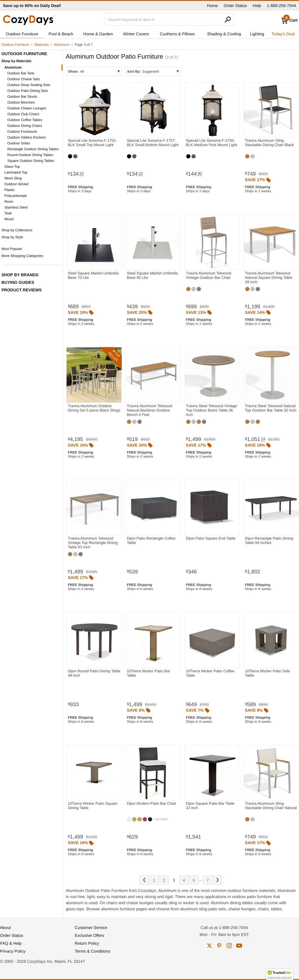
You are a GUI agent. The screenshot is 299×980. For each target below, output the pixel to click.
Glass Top (12, 167)
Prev (144, 880)
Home (212, 6)
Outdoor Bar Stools (22, 97)
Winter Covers (136, 34)
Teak (8, 213)
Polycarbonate (16, 196)
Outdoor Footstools (22, 132)
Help (257, 6)
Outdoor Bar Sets (21, 73)
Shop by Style (12, 237)
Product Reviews (22, 290)
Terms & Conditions (92, 951)
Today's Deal (283, 34)
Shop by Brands (20, 275)
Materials (42, 45)
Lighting (257, 34)
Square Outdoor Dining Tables (31, 161)
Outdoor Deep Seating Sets (29, 85)
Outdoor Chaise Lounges (27, 108)
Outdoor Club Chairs (23, 114)
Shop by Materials (16, 61)
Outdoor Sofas (19, 143)
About (5, 928)
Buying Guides (18, 282)
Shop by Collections (17, 230)
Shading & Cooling (224, 34)
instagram (229, 946)
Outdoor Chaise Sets (24, 79)
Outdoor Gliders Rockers (27, 137)
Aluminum (61, 45)
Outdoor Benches (21, 102)
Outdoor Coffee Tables (25, 120)
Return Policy (87, 943)
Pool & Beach (61, 34)
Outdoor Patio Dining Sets (28, 91)
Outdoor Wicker (16, 184)
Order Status (235, 6)
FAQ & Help (11, 943)
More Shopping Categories (22, 256)
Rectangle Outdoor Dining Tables (33, 149)
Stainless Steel (16, 207)
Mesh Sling (13, 178)
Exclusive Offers (89, 935)
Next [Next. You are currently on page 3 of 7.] (218, 880)
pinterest (219, 946)
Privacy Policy (13, 951)
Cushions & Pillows (177, 34)
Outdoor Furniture (22, 34)
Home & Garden (98, 34)
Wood (9, 219)
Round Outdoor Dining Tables (30, 155)
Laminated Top (16, 172)
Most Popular (12, 249)
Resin (9, 202)
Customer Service (91, 928)
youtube (239, 946)
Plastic (9, 190)
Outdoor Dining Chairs (25, 126)
